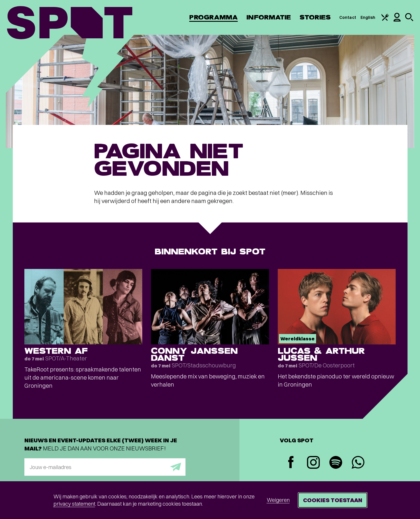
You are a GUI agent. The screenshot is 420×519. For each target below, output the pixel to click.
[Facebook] (291, 463)
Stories (315, 17)
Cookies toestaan (333, 500)
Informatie (269, 17)
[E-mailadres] (105, 467)
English (368, 17)
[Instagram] (313, 463)
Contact (348, 17)
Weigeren (278, 500)
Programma (213, 17)
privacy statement (74, 504)
